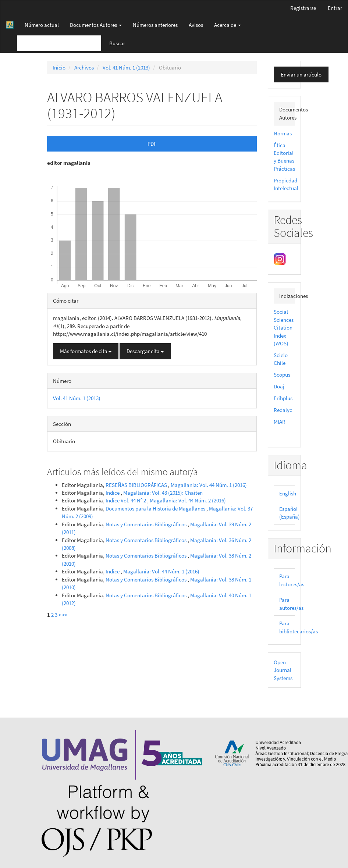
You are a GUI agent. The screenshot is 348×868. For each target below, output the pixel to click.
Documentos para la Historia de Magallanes (156, 508)
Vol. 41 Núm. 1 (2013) (126, 67)
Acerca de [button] (228, 25)
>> (65, 615)
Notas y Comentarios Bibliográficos (147, 524)
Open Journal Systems (283, 670)
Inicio (59, 67)
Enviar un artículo (301, 74)
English (288, 493)
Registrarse (303, 8)
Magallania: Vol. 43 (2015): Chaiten (163, 493)
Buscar (117, 43)
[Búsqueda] (59, 43)
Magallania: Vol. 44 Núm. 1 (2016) (209, 485)
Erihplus (283, 398)
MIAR (280, 422)
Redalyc (283, 410)
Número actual (42, 25)
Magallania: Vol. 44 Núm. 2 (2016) (188, 500)
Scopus (282, 375)
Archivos (84, 67)
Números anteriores (155, 25)
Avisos (196, 25)
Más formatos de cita (86, 351)
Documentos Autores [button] (96, 25)
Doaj (279, 386)
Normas (283, 133)
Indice (113, 493)
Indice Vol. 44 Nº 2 (126, 500)
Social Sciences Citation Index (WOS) (284, 328)
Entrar (335, 8)
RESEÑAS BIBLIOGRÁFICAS (137, 485)
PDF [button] (152, 144)
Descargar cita (145, 351)
